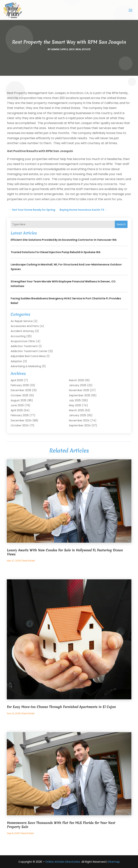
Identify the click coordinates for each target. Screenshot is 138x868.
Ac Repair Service (22, 321)
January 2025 (78, 415)
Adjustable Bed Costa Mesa (28, 356)
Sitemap (114, 862)
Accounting (18, 336)
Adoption (16, 361)
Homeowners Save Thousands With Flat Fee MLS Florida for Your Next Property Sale (61, 825)
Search (121, 224)
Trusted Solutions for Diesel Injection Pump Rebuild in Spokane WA (56, 252)
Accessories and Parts (25, 326)
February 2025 (20, 415)
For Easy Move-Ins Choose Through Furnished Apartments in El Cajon (61, 707)
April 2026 (17, 380)
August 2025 (19, 400)
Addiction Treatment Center (29, 351)
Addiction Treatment (24, 346)
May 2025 (75, 405)
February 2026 (20, 385)
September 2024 (80, 425)
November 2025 (79, 390)
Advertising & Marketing (26, 366)
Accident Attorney (22, 331)
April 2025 (17, 410)
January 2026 (78, 385)
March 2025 (76, 410)
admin (55, 49)
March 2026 (77, 380)
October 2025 (20, 395)
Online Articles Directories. (63, 862)
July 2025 (75, 400)
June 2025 (17, 405)
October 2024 (20, 425)
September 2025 (80, 395)
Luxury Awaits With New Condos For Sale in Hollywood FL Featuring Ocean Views (65, 552)
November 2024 (79, 420)
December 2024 (21, 420)
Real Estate (83, 49)
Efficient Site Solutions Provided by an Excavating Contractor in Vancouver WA (64, 240)
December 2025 (21, 390)
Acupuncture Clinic (23, 341)
